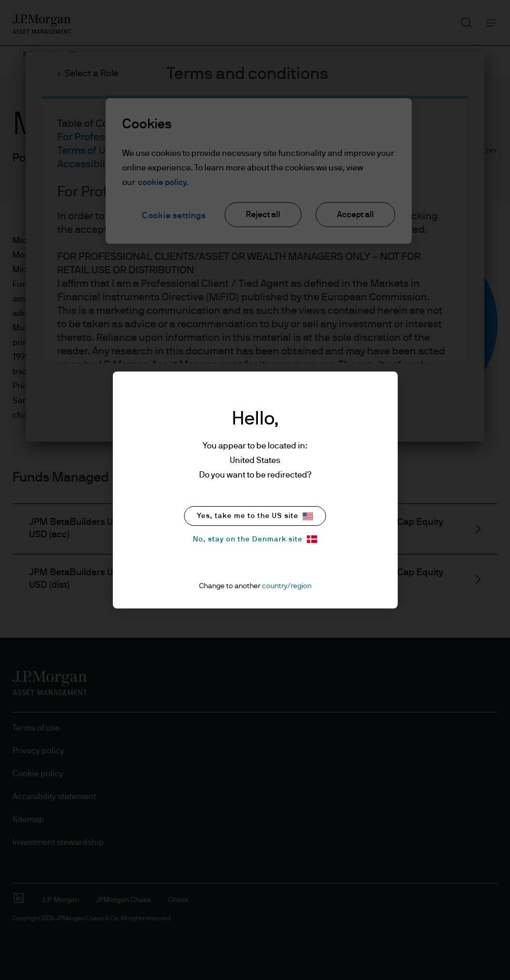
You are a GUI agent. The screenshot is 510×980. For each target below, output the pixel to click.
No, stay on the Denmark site (255, 539)
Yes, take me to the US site (255, 516)
